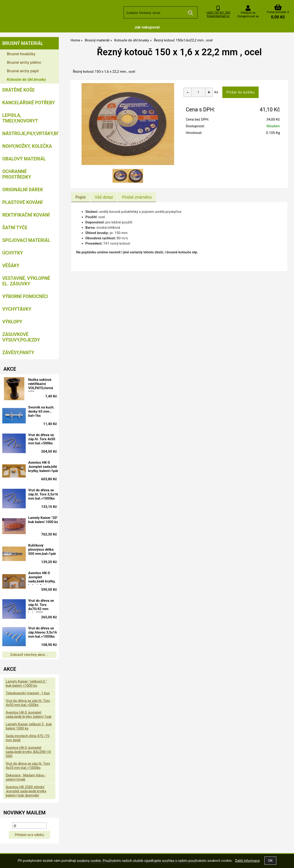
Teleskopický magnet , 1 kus (28, 693)
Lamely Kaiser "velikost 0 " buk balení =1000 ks (26, 683)
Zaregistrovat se (248, 16)
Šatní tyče (15, 228)
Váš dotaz (104, 197)
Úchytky (13, 253)
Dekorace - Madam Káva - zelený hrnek (26, 777)
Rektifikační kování (26, 215)
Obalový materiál (24, 159)
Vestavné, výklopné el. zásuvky (26, 281)
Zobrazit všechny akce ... (29, 655)
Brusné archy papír (23, 71)
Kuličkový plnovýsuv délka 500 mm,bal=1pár (44, 550)
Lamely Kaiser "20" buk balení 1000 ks (43, 522)
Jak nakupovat (147, 27)
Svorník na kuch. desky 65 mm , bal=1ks (44, 411)
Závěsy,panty (18, 353)
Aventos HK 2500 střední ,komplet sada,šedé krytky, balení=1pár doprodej (26, 791)
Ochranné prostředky (17, 174)
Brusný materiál (23, 43)
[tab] (81, 197)
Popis (81, 197)
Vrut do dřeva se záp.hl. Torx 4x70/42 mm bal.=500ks (44, 605)
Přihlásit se (248, 13)
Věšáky (11, 266)
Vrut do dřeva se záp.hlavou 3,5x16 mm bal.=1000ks (44, 633)
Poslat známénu (137, 197)
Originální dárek (23, 190)
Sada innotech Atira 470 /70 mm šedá (28, 738)
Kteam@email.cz (218, 16)
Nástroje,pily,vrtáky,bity (31, 133)
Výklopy (12, 322)
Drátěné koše (18, 90)
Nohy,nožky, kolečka (27, 146)
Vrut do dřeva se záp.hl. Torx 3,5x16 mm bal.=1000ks (44, 495)
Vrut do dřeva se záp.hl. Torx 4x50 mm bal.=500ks (45, 439)
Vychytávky (17, 309)
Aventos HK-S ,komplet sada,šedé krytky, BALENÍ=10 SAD (28, 752)
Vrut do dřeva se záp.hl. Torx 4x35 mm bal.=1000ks (28, 766)
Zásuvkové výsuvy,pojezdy (21, 337)
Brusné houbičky (21, 54)
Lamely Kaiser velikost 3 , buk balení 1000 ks (29, 726)
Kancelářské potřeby (29, 103)
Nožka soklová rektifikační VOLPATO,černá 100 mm (44, 385)
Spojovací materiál (26, 240)
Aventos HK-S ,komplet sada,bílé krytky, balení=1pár (44, 467)
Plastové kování (22, 202)
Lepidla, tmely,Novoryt (20, 118)
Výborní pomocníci (25, 296)
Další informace (247, 861)
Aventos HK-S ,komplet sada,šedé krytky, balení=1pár (45, 578)
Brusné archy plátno (24, 62)
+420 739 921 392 (218, 13)
